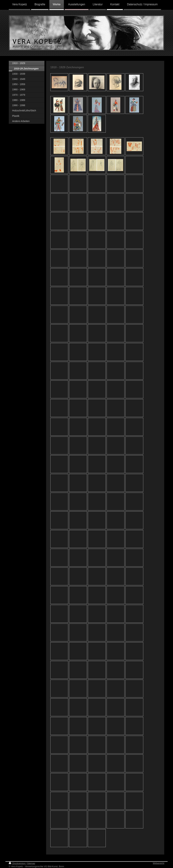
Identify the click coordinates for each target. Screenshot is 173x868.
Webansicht (158, 863)
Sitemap (31, 863)
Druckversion (17, 863)
